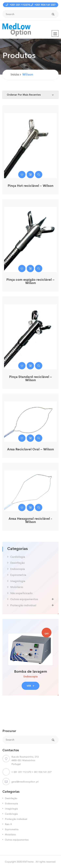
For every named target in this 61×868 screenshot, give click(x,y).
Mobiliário (17, 587)
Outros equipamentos (24, 599)
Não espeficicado (21, 593)
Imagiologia (18, 581)
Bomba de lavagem (31, 672)
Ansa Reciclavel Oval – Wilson (30, 449)
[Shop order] (30, 95)
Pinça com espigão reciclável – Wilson (30, 281)
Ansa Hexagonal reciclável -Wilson (30, 520)
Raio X (8, 824)
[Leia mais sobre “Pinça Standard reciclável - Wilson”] (30, 366)
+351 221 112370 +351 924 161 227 (31, 5)
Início (15, 74)
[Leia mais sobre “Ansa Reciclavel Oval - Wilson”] (30, 438)
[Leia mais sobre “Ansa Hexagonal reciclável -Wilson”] (30, 507)
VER (30, 686)
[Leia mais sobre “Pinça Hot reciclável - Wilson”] (30, 175)
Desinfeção (17, 563)
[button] (22, 175)
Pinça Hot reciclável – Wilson (30, 186)
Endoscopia (18, 569)
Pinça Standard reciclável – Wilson (31, 378)
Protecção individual (23, 605)
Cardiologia (18, 557)
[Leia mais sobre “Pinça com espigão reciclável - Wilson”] (30, 269)
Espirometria (18, 575)
